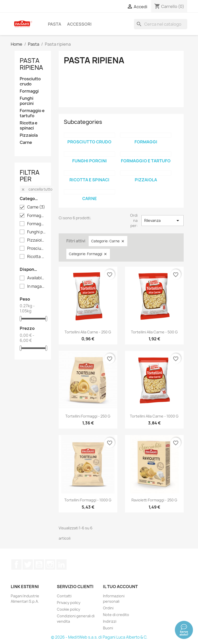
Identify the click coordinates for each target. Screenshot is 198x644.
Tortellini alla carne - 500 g (154, 332)
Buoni (108, 628)
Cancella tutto (37, 189)
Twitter (28, 564)
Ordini (108, 608)
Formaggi (29, 91)
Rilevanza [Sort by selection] (162, 221)
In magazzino (37, 286)
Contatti (64, 596)
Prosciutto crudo (30, 81)
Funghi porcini (27, 101)
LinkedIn (61, 564)
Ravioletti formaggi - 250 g (154, 500)
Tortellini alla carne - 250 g (88, 332)
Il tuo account (120, 587)
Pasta (55, 24)
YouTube (39, 564)
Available (37, 278)
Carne (26, 142)
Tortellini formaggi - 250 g (88, 416)
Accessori (79, 24)
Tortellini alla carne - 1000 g (154, 416)
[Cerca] (161, 24)
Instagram (50, 564)
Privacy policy (69, 603)
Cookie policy (69, 609)
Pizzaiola (29, 135)
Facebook (16, 564)
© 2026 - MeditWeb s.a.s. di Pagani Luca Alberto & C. (99, 637)
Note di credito (116, 615)
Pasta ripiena (31, 64)
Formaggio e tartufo (32, 113)
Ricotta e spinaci (29, 126)
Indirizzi (110, 621)
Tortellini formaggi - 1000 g (88, 500)
